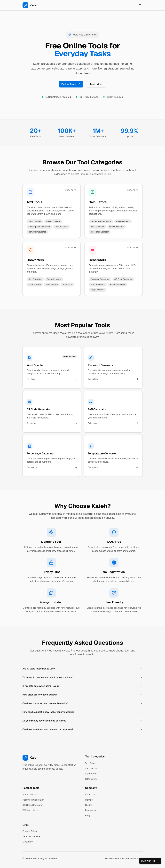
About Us (90, 795)
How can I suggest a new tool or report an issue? (83, 712)
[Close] (158, 861)
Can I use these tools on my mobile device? (83, 703)
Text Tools (34, 202)
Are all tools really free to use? (83, 669)
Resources (91, 810)
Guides (89, 805)
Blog (88, 816)
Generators (97, 260)
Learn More (96, 84)
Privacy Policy (30, 831)
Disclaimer (28, 842)
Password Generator (33, 800)
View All (71, 190)
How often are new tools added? (83, 695)
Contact (89, 800)
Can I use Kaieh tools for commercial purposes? (83, 729)
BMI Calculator (30, 810)
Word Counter (30, 795)
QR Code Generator (33, 805)
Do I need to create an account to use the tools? (83, 677)
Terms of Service (31, 836)
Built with (148, 861)
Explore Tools (71, 84)
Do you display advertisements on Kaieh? (83, 721)
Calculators (98, 202)
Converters (35, 260)
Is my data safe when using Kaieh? (83, 686)
